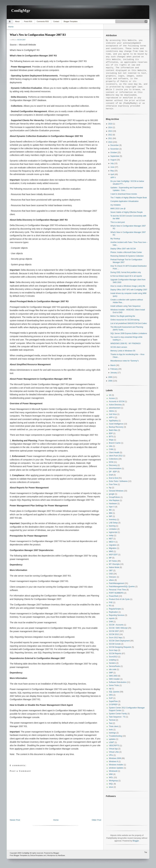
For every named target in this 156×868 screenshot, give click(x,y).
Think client (114, 726)
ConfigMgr (21, 11)
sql (110, 689)
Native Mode (114, 567)
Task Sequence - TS (117, 717)
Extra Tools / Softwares (118, 481)
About (17, 21)
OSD (111, 574)
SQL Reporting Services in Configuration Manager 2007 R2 (66, 653)
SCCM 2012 (114, 634)
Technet (112, 720)
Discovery (113, 465)
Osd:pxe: (113, 577)
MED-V (112, 542)
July (112, 163)
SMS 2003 (113, 676)
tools (111, 730)
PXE (111, 602)
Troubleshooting (115, 736)
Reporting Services (117, 615)
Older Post (97, 820)
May (112, 171)
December (115, 145)
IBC (110, 510)
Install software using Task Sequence (125, 306)
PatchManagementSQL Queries (122, 587)
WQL (111, 784)
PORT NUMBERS (116, 593)
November (115, 149)
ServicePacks (114, 666)
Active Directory (115, 405)
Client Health (114, 453)
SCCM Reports (115, 654)
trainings (112, 733)
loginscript (113, 532)
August (113, 160)
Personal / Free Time (117, 590)
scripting (112, 660)
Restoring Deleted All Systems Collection (127, 256)
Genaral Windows (116, 491)
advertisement (115, 408)
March (113, 365)
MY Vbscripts (114, 564)
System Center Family (118, 714)
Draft (111, 475)
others (111, 580)
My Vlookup (115, 239)
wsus (111, 787)
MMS (111, 551)
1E (110, 395)
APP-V (112, 417)
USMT (112, 742)
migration (113, 545)
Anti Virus (113, 414)
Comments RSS (43, 21)
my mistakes (116, 205)
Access (112, 398)
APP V (113, 178)
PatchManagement (117, 583)
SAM (111, 622)
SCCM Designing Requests (120, 647)
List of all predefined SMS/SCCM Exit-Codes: (129, 323)
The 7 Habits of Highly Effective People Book (129, 198)
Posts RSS (28, 21)
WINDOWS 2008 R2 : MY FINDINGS (126, 343)
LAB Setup (113, 523)
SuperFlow (113, 701)
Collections (113, 459)
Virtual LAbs (114, 752)
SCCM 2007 (21, 40)
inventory (113, 520)
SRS (111, 695)
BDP (111, 433)
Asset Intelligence (116, 424)
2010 (110, 142)
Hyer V (112, 507)
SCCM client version (119, 347)
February (114, 369)
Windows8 (113, 771)
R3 (110, 606)
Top (146, 852)
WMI (111, 774)
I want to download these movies (124, 194)
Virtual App (113, 749)
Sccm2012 (113, 657)
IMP (111, 516)
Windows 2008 (115, 758)
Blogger (136, 841)
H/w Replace (114, 500)
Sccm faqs (113, 650)
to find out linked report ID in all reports (126, 276)
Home (10, 21)
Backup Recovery (116, 427)
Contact (56, 21)
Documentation (115, 468)
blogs (111, 440)
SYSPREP (113, 705)
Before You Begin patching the (123, 316)
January (114, 373)
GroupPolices (114, 497)
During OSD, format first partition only (126, 272)
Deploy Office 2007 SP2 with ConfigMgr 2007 (129, 290)
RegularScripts (115, 609)
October (114, 153)
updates (112, 739)
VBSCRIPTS (114, 746)
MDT (111, 539)
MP (110, 558)
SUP (111, 698)
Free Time (113, 484)
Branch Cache (115, 443)
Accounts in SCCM (117, 401)
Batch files (113, 430)
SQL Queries (114, 692)
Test (111, 723)
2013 (110, 131)
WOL (111, 777)
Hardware (113, 504)
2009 (110, 377)
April (112, 174)
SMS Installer (114, 679)
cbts (111, 446)
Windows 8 (113, 762)
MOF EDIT (113, 555)
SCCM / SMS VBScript (118, 628)
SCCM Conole (115, 644)
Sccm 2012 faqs (115, 638)
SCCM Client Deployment (119, 641)
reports (112, 618)
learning (112, 526)
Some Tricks (114, 685)
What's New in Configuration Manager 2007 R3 (38, 35)
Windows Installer (116, 765)
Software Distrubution (118, 682)
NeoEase (61, 855)
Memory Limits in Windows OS (123, 351)
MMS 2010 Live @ (118, 209)
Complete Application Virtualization (125, 201)
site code (113, 669)
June (112, 167)
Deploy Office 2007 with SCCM (123, 249)
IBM (111, 513)
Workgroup (113, 781)
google (112, 494)
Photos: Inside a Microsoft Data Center (126, 252)
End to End (113, 478)
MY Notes (113, 561)
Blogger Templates (71, 21)
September (115, 156)
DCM (111, 462)
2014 (110, 127)
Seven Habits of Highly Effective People (127, 212)
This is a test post (118, 222)
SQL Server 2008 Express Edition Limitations (129, 333)
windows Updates (116, 768)
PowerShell (114, 596)
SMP (111, 673)
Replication (113, 612)
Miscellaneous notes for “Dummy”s (125, 361)
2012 (110, 135)
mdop (111, 535)
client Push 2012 (116, 456)
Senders (112, 663)
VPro (111, 755)
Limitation (113, 529)
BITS (111, 437)
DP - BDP (113, 472)
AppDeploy (113, 421)
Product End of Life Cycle (119, 599)
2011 (110, 138)
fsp (110, 488)
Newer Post (15, 820)
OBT (111, 571)
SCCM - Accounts (116, 625)
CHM (111, 449)
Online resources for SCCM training (125, 320)
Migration (113, 548)
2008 (110, 381)
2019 (110, 124)
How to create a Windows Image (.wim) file (128, 286)
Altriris (111, 411)
